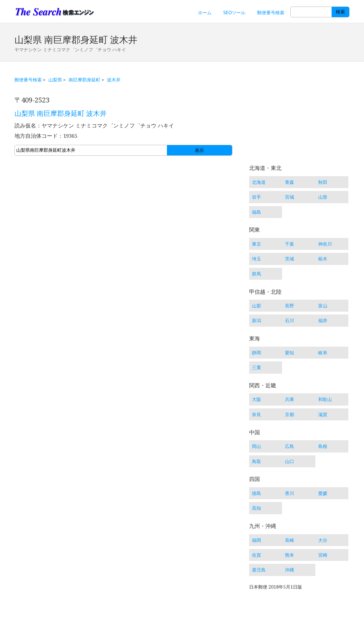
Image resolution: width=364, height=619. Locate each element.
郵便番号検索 (271, 13)
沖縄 (289, 570)
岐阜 (323, 353)
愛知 (289, 353)
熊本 (289, 555)
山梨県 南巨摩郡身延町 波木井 (61, 114)
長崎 (289, 540)
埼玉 (257, 259)
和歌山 (325, 399)
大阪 (257, 399)
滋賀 (323, 414)
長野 (289, 306)
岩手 (257, 197)
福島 (257, 212)
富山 (323, 306)
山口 (289, 461)
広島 (289, 446)
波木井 (114, 80)
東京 (257, 244)
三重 (257, 367)
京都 (289, 414)
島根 (323, 446)
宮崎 (323, 555)
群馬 (257, 274)
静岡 (257, 353)
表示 (199, 150)
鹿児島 (259, 570)
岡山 (257, 446)
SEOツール (234, 13)
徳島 (257, 493)
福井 (323, 320)
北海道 (259, 182)
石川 (289, 320)
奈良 (257, 414)
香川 (289, 493)
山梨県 (55, 80)
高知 (257, 508)
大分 (323, 540)
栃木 (323, 259)
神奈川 (325, 244)
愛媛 (323, 493)
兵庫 (289, 399)
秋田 (323, 182)
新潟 (257, 320)
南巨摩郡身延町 (84, 80)
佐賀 (257, 555)
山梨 (257, 306)
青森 (289, 182)
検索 (340, 12)
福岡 (257, 540)
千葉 (289, 244)
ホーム (205, 13)
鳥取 (257, 461)
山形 (323, 197)
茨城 (289, 259)
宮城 (289, 197)
